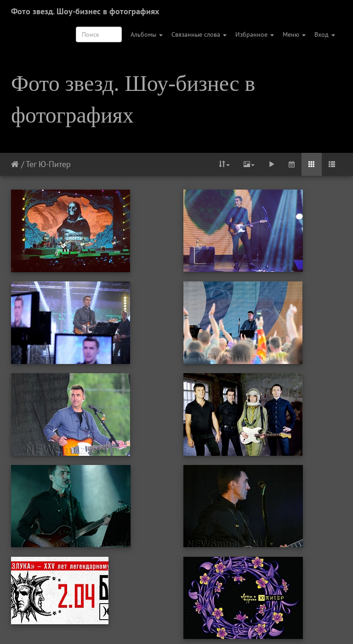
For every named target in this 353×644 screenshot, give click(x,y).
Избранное (255, 34)
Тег (31, 164)
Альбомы (147, 34)
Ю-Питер (55, 164)
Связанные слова (199, 34)
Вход (325, 34)
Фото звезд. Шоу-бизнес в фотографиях (85, 11)
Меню (294, 34)
